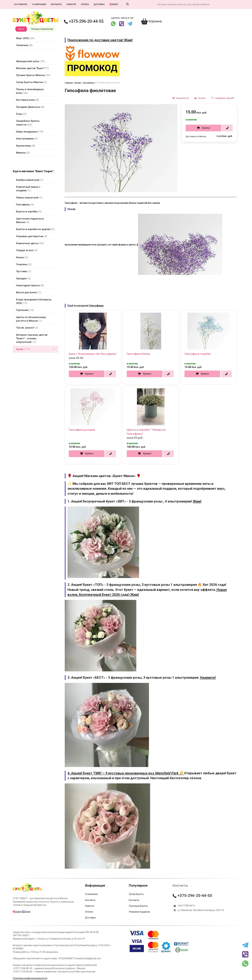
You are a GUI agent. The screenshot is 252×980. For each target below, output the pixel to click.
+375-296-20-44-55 (84, 21)
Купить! (206, 128)
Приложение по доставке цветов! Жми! (100, 40)
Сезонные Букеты (138, 906)
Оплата (85, 4)
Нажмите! (208, 678)
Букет (26, 912)
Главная (69, 83)
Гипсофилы (88, 83)
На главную (21, 4)
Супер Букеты (136, 894)
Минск (21, 29)
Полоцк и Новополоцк (42, 29)
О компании (39, 4)
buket (114, 4)
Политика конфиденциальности (30, 978)
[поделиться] (181, 98)
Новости (71, 4)
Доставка (99, 4)
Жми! (197, 501)
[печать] (200, 98)
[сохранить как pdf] (223, 98)
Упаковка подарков (139, 912)
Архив (78, 83)
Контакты (56, 4)
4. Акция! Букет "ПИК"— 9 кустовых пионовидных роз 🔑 (126, 773)
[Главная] (27, 892)
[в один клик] (227, 128)
